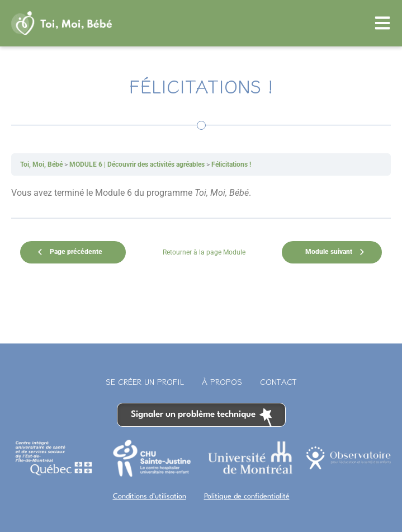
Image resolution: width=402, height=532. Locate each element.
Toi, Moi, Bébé (41, 164)
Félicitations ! (231, 164)
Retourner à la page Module (204, 252)
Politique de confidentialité (247, 496)
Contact (278, 382)
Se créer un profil (145, 382)
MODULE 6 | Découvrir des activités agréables (137, 164)
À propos (222, 382)
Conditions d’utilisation (150, 496)
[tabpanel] (201, 193)
